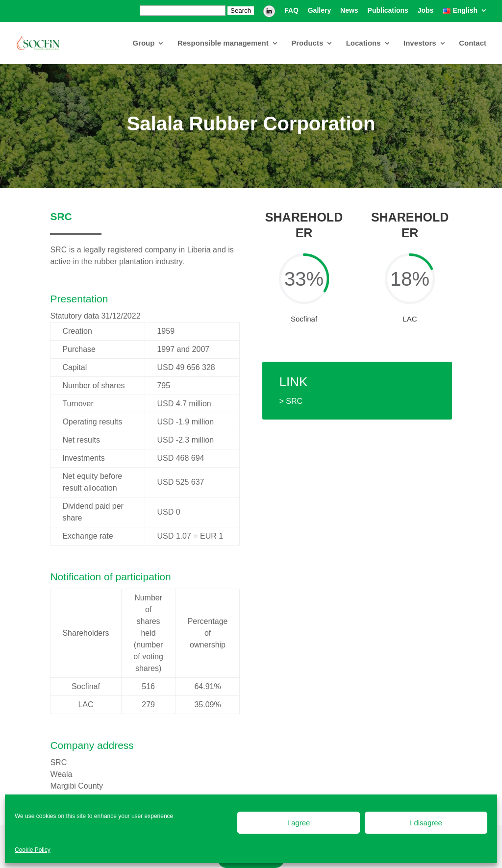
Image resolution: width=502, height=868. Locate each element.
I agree (299, 823)
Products (307, 43)
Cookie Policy (33, 850)
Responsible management (223, 43)
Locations (364, 43)
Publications (388, 11)
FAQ (291, 11)
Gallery (319, 11)
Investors (420, 43)
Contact (473, 43)
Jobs (426, 11)
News (349, 11)
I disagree (426, 823)
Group (143, 43)
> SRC (291, 401)
